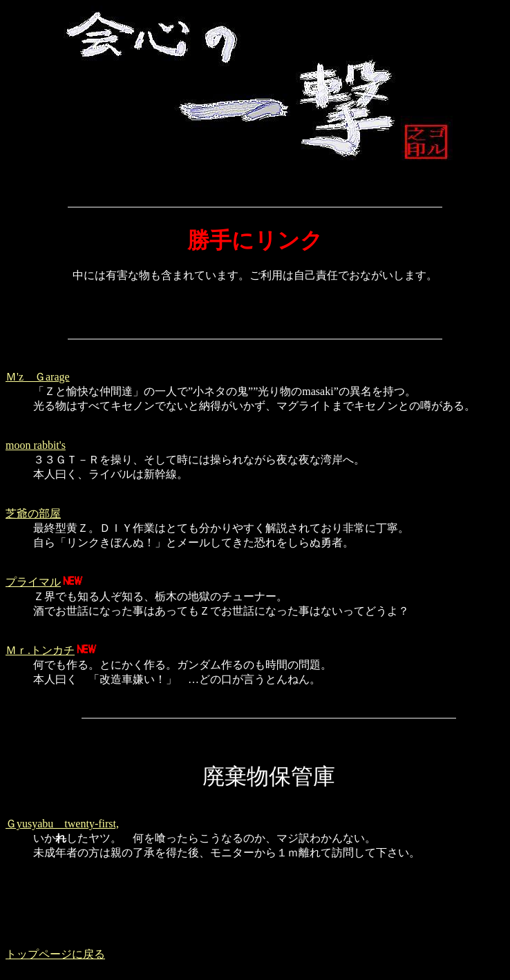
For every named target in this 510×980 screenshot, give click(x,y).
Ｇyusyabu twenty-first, (62, 824)
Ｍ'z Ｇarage (38, 377)
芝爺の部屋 (33, 513)
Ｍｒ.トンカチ (40, 650)
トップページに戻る (55, 954)
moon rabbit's (36, 445)
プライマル (33, 582)
